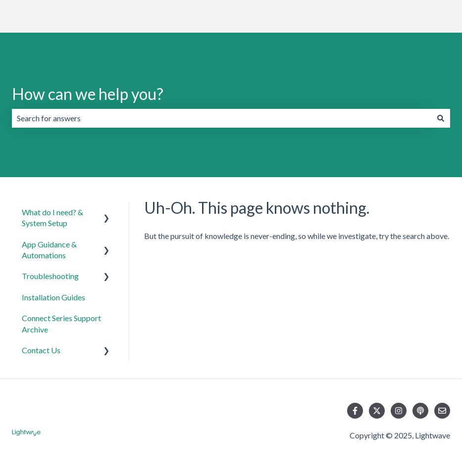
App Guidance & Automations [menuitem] (49, 250)
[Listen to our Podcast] (420, 411)
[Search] (441, 118)
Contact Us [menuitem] (41, 350)
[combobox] (222, 118)
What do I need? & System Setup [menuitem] (52, 217)
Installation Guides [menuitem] (53, 297)
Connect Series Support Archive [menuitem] (61, 323)
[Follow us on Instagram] (399, 411)
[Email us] (442, 411)
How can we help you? (88, 94)
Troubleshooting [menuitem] (50, 276)
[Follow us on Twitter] (377, 411)
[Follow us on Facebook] (355, 411)
